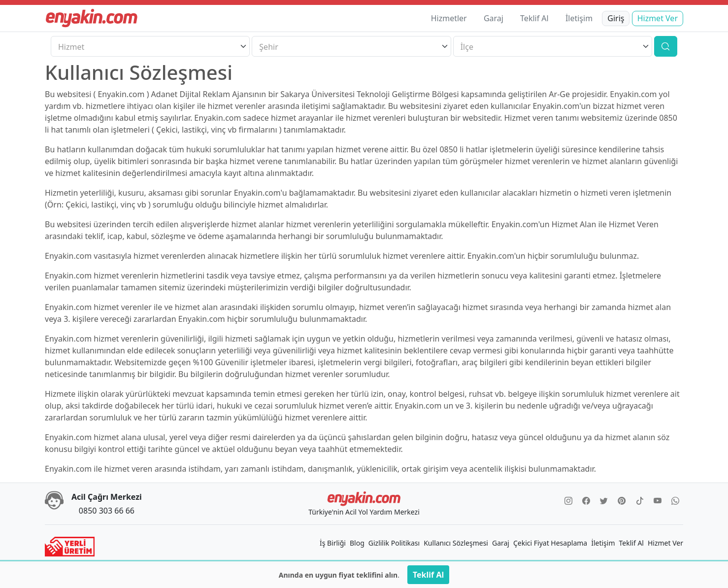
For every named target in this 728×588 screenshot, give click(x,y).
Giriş (616, 18)
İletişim (579, 18)
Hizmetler (449, 18)
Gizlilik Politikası (394, 543)
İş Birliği (333, 543)
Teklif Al (534, 18)
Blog (357, 543)
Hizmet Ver (658, 18)
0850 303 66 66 (107, 511)
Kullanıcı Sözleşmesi (456, 543)
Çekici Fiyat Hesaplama (550, 543)
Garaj (494, 18)
